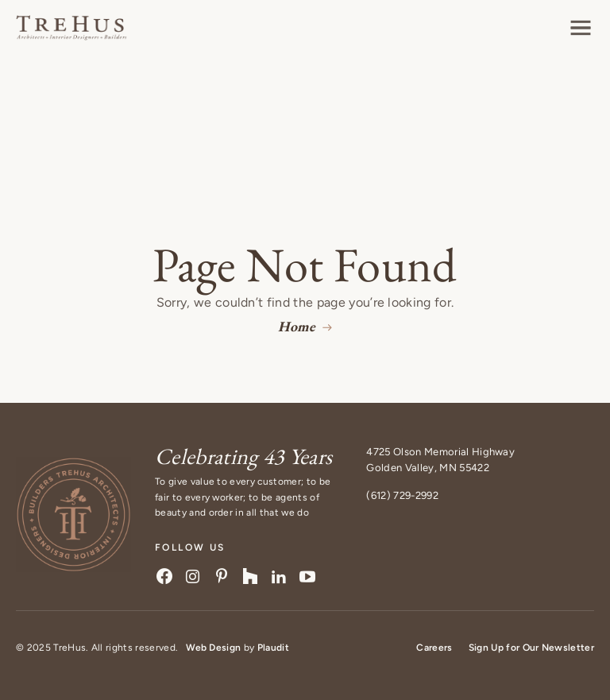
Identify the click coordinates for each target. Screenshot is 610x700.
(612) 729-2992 (402, 495)
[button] (581, 28)
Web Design (213, 648)
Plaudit (273, 648)
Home (297, 326)
